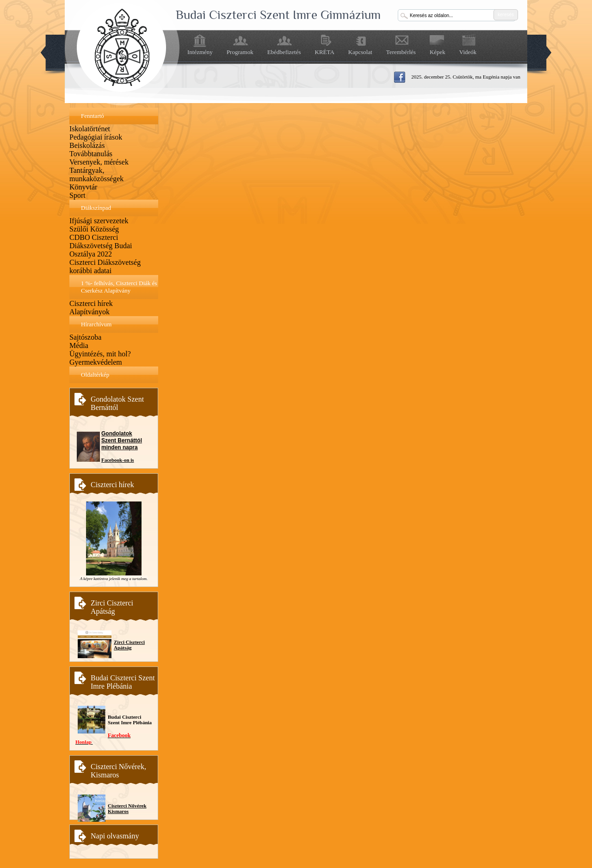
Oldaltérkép (95, 375)
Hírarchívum (96, 324)
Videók (468, 52)
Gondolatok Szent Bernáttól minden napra (122, 440)
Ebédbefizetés (284, 52)
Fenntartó (92, 116)
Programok (240, 52)
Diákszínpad (96, 208)
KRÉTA (325, 52)
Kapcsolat (360, 52)
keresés (506, 15)
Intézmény (200, 52)
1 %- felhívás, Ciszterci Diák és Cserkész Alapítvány (119, 287)
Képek (438, 52)
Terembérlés (401, 52)
